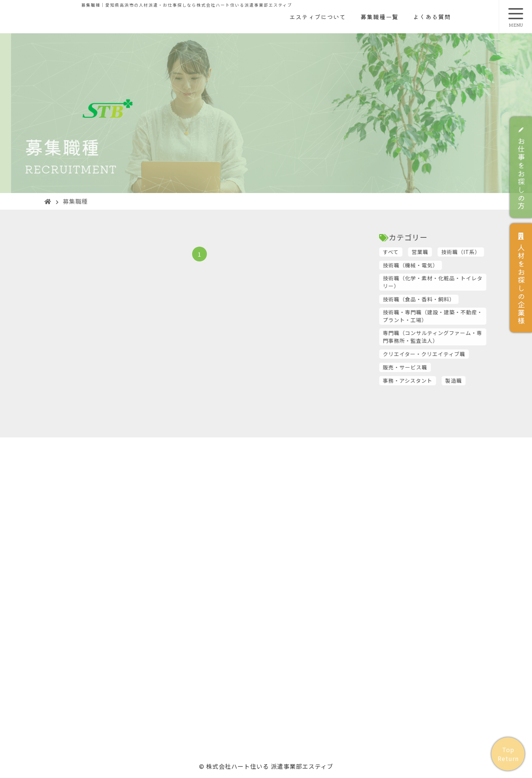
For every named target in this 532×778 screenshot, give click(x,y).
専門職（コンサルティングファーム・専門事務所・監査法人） (450, 337)
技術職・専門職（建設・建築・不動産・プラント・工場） (450, 316)
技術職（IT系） (478, 252)
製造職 (471, 380)
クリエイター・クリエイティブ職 (441, 354)
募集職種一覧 (379, 17)
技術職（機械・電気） (428, 265)
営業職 (437, 252)
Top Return (508, 754)
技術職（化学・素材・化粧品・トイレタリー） (450, 282)
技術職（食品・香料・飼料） (436, 299)
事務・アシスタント (425, 380)
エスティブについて (318, 17)
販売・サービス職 (422, 367)
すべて (408, 252)
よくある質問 (432, 17)
